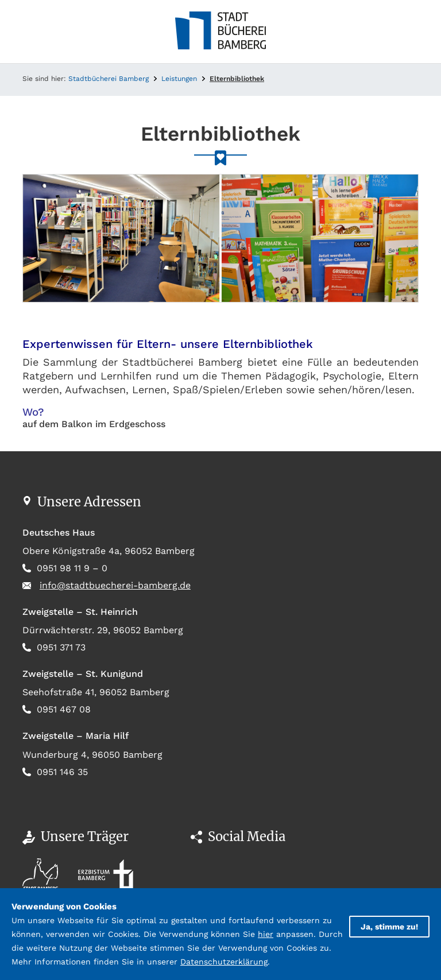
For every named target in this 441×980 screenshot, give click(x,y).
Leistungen (179, 79)
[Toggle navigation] (31, 32)
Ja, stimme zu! (389, 927)
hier (266, 934)
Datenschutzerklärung (224, 962)
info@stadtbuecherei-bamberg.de (115, 585)
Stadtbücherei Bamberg (109, 79)
